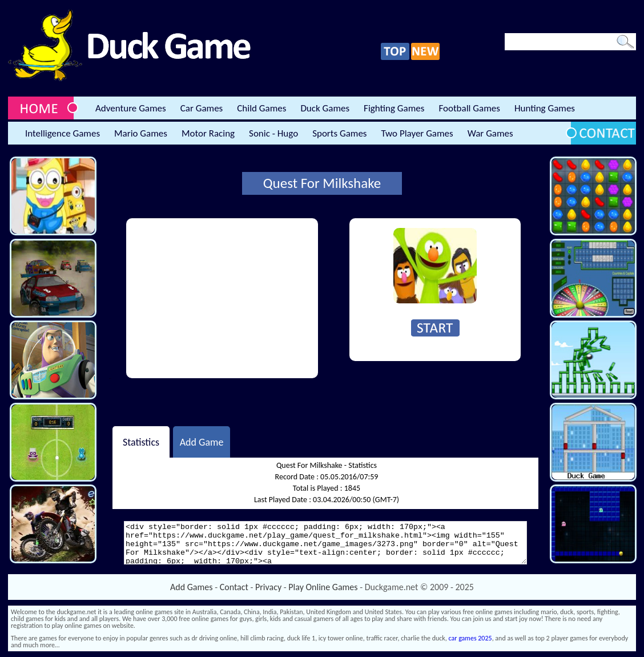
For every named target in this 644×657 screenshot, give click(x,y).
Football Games (469, 108)
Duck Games (325, 108)
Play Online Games (323, 587)
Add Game (202, 442)
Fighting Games (394, 108)
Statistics (141, 442)
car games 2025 (470, 638)
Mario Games (141, 133)
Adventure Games (131, 108)
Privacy (268, 587)
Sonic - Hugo (273, 133)
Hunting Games (545, 108)
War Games (490, 133)
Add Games (191, 587)
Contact (234, 587)
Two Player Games (417, 133)
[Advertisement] (222, 298)
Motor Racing (208, 133)
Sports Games (339, 133)
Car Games (202, 108)
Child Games (261, 108)
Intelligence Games (63, 133)
